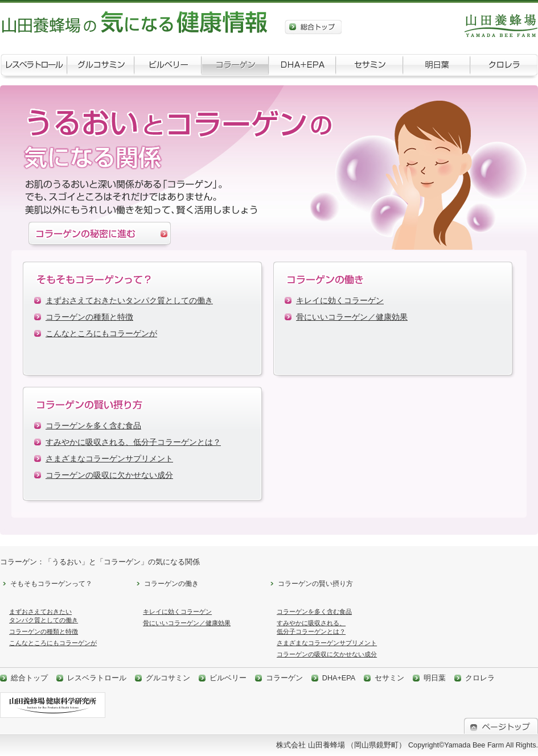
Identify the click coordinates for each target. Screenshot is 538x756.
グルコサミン (101, 67)
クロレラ (504, 67)
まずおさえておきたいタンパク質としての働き (129, 301)
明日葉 (437, 67)
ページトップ (501, 726)
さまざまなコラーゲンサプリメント (109, 459)
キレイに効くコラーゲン (340, 301)
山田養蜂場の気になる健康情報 (137, 23)
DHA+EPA (302, 67)
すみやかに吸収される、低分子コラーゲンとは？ (133, 442)
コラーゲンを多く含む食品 (93, 426)
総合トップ (313, 27)
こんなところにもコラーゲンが (101, 334)
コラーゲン (235, 67)
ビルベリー (168, 67)
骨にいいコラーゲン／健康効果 (352, 317)
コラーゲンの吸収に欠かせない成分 (109, 475)
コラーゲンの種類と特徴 (89, 317)
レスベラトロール (34, 67)
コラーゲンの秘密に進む (100, 236)
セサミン (369, 67)
